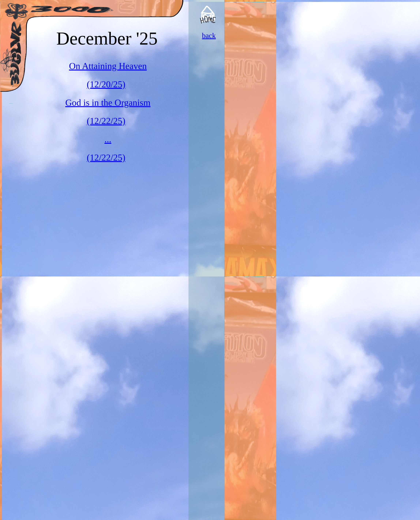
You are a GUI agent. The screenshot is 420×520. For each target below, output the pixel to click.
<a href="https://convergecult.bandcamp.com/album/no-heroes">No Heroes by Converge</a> (250, 35)
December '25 (107, 38)
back (209, 36)
